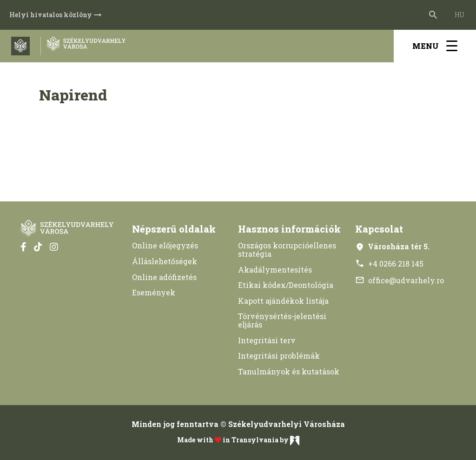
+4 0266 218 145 (389, 263)
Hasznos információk (289, 229)
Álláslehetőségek (165, 261)
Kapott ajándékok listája (283, 301)
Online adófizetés (164, 277)
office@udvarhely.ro (400, 280)
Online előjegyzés (165, 245)
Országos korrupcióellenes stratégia (287, 250)
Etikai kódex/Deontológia (286, 285)
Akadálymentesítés (275, 270)
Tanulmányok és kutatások (289, 371)
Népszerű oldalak (174, 229)
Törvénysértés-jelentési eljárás (282, 320)
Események (154, 292)
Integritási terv (267, 340)
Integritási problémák (279, 356)
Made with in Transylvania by (238, 440)
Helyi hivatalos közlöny (56, 15)
